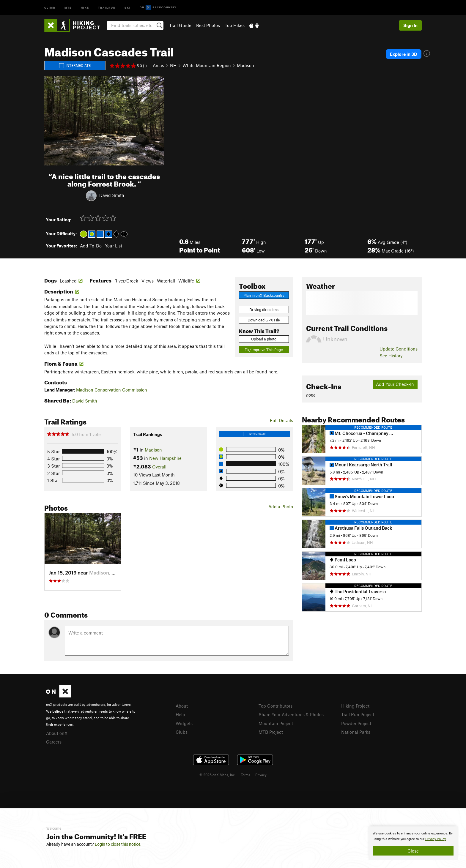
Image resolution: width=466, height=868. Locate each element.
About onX (57, 733)
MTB (68, 7)
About (182, 706)
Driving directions (264, 310)
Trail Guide (180, 25)
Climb (50, 7)
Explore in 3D (404, 54)
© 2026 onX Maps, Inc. (218, 775)
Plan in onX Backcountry (264, 295)
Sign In (410, 25)
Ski (128, 7)
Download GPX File (264, 320)
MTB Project (271, 732)
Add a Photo (281, 506)
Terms (245, 775)
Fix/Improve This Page (264, 350)
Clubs (182, 732)
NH (173, 65)
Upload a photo (264, 339)
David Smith (112, 195)
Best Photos (208, 25)
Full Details (281, 420)
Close (413, 851)
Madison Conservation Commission (112, 390)
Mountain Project (276, 723)
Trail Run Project (358, 714)
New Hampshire (165, 458)
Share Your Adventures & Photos (291, 714)
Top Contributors (275, 706)
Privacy (261, 775)
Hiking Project (355, 706)
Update (399, 349)
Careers (54, 742)
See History (391, 356)
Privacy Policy (436, 839)
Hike (85, 7)
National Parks (356, 732)
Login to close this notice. (118, 844)
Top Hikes (235, 25)
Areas (158, 65)
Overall (159, 467)
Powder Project (356, 723)
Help (180, 714)
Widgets (184, 723)
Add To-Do (91, 246)
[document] (413, 843)
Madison (245, 65)
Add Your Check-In (395, 384)
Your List (114, 246)
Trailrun (107, 7)
